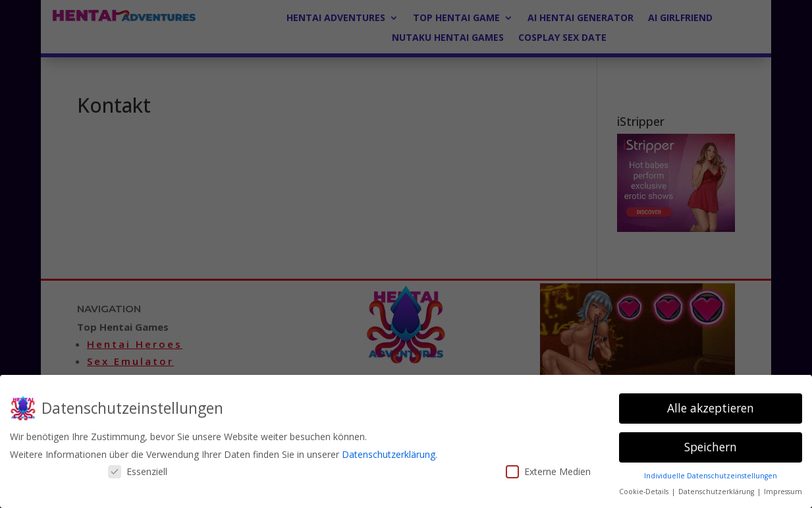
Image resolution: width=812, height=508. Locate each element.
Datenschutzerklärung (389, 454)
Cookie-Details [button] (645, 492)
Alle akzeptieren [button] (711, 408)
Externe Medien (548, 471)
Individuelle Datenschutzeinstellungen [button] (711, 476)
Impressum (783, 492)
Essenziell (138, 471)
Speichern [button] (711, 447)
